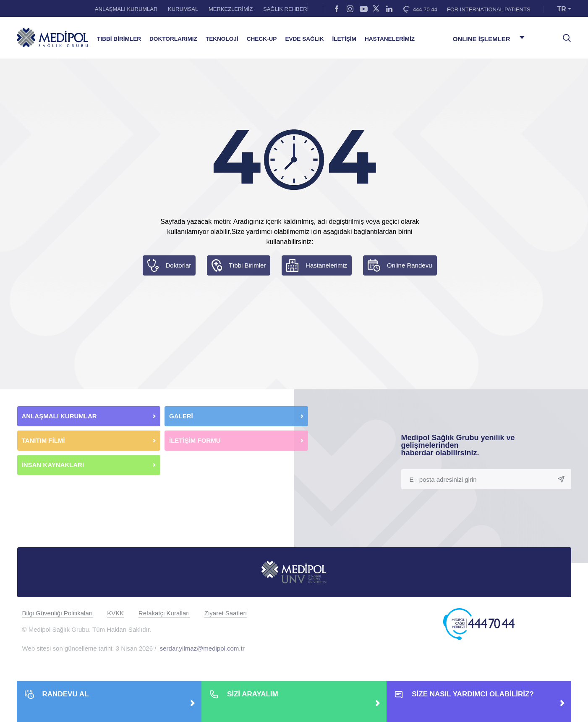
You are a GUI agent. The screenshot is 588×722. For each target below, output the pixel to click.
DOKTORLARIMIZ (173, 39)
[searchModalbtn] (564, 35)
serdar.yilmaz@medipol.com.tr (202, 648)
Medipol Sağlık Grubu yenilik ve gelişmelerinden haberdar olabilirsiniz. (458, 445)
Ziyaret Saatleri (226, 613)
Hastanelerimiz (326, 265)
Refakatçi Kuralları (164, 613)
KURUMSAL (183, 9)
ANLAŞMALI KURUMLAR (126, 9)
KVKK (115, 613)
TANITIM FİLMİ (43, 440)
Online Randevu (410, 265)
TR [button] (562, 9)
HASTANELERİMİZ (390, 39)
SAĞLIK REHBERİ (286, 9)
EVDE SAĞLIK (304, 39)
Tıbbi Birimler (247, 265)
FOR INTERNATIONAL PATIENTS (489, 9)
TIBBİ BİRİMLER (119, 39)
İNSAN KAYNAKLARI (54, 465)
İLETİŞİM (344, 39)
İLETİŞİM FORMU (195, 440)
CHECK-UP (262, 39)
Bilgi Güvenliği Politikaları (57, 613)
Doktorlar (178, 265)
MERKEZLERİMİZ (231, 9)
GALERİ (181, 416)
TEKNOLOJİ (222, 39)
